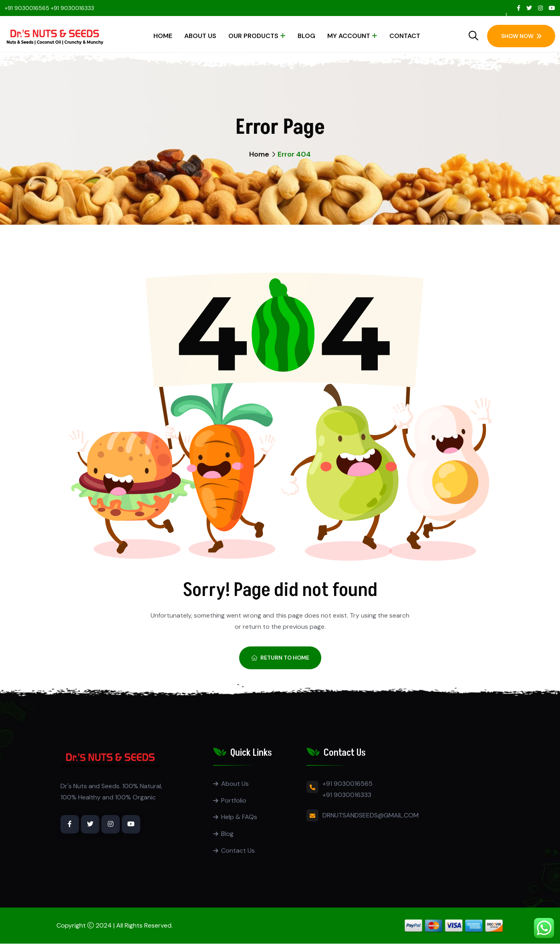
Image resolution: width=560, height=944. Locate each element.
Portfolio (234, 800)
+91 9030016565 (27, 8)
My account (349, 36)
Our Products (253, 36)
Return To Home (280, 658)
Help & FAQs (239, 817)
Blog (306, 36)
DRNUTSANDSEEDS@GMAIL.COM (371, 815)
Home (163, 36)
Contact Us (238, 851)
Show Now (521, 36)
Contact (405, 36)
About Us (200, 36)
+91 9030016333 (73, 8)
